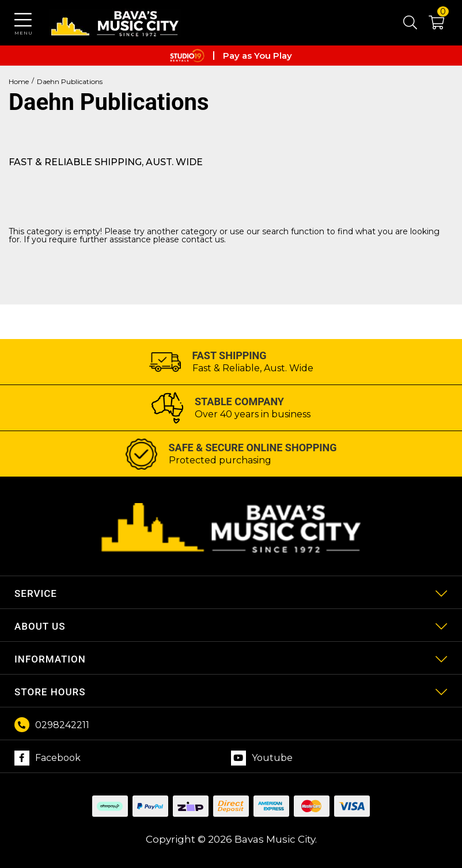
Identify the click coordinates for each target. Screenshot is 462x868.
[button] (431, 25)
